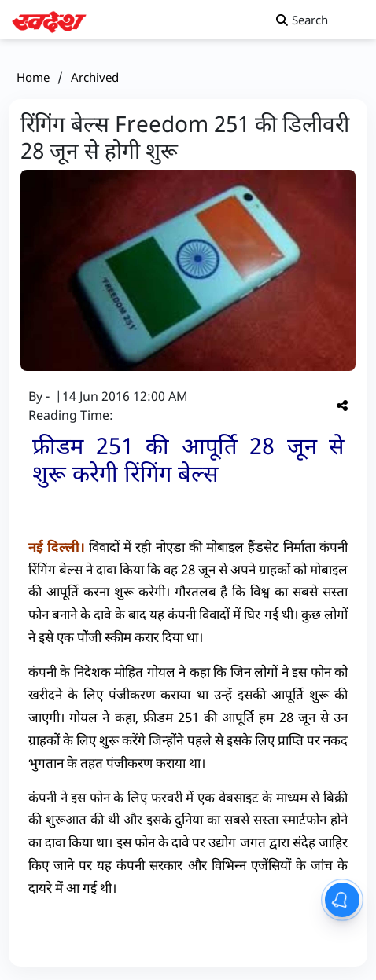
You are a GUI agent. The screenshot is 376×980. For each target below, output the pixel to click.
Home (33, 77)
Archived (95, 77)
